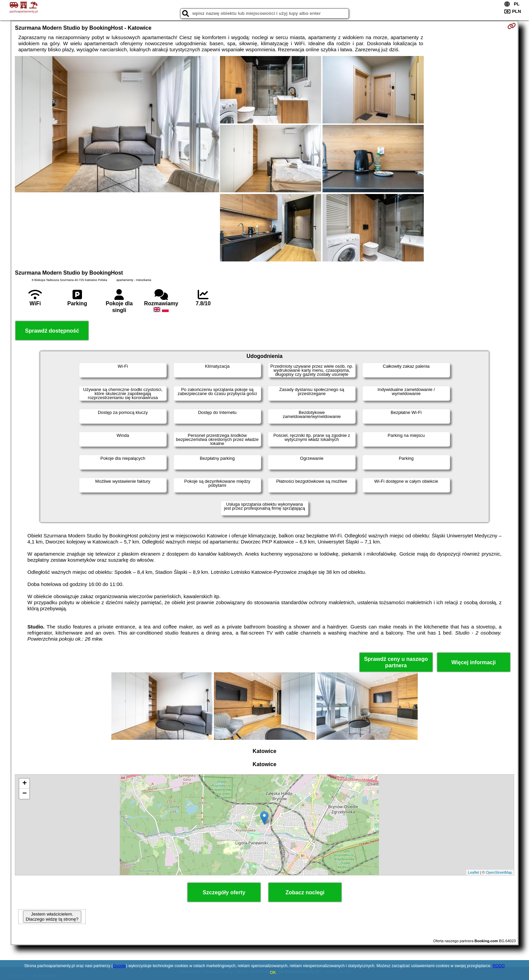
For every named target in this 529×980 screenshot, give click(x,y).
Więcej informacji (474, 662)
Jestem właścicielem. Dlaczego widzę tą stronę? (52, 917)
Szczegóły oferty (224, 892)
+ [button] (24, 784)
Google (119, 966)
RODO (499, 966)
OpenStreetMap (499, 872)
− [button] (24, 794)
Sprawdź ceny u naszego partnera (396, 662)
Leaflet (474, 872)
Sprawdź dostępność (52, 331)
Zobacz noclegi (305, 892)
